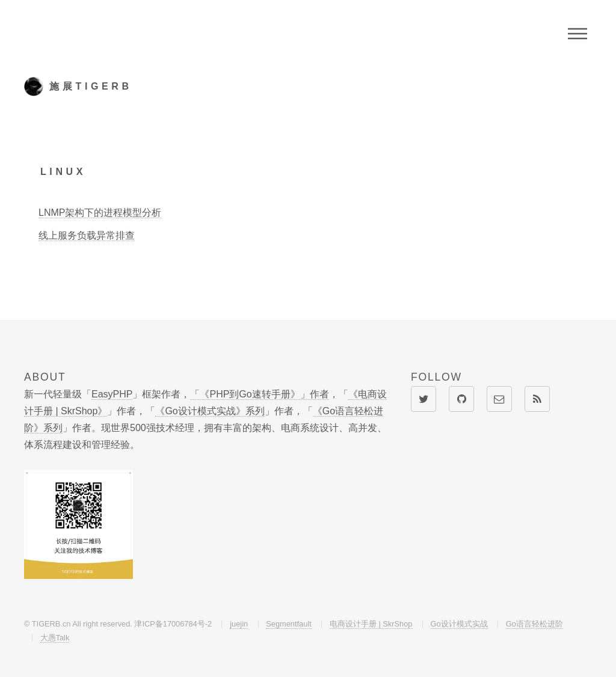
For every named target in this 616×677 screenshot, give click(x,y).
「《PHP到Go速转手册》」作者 (259, 394)
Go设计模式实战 (459, 624)
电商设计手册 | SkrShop (371, 624)
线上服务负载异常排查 (87, 235)
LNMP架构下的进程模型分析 (100, 213)
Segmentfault (288, 624)
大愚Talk (55, 638)
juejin (239, 624)
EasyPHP (112, 394)
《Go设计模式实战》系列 (210, 411)
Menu (577, 34)
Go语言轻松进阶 (534, 624)
